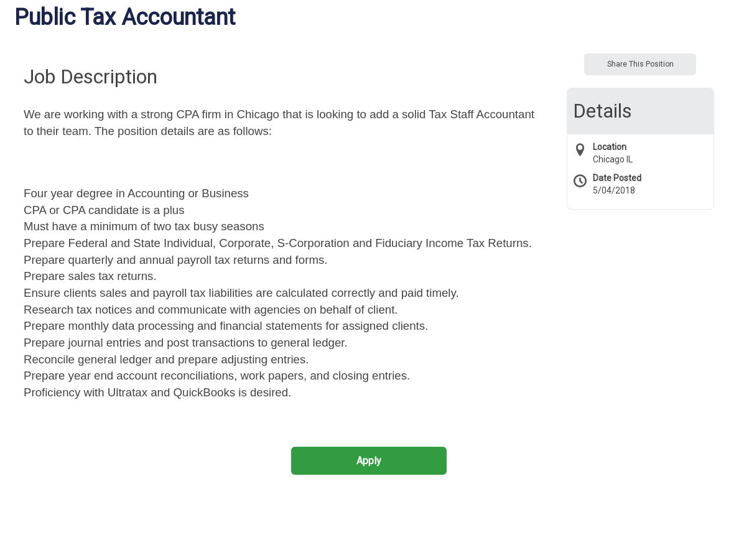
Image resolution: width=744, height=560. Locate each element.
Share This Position (640, 64)
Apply (369, 461)
